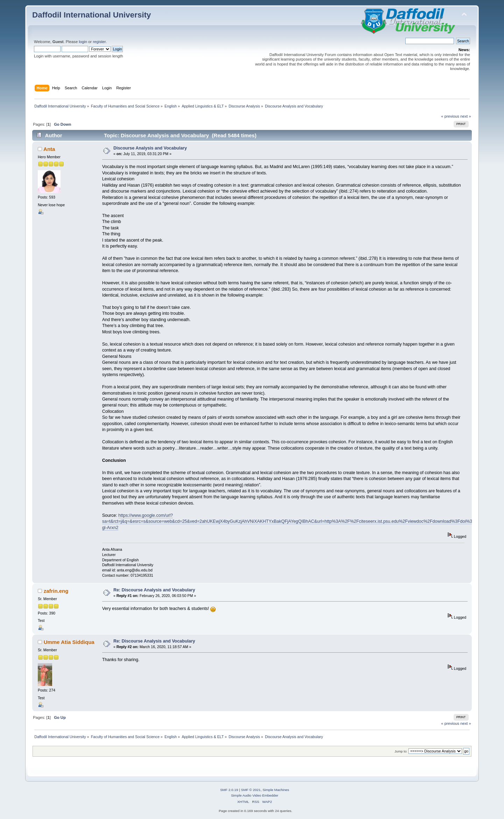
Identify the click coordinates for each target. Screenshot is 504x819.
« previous (450, 116)
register (99, 42)
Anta (49, 149)
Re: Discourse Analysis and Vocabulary (154, 590)
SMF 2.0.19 (229, 790)
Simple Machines (276, 790)
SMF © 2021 (251, 790)
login (83, 42)
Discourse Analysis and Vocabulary (150, 148)
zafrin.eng (56, 591)
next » (466, 116)
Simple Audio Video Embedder (255, 795)
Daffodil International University (92, 15)
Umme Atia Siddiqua (69, 642)
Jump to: (401, 751)
